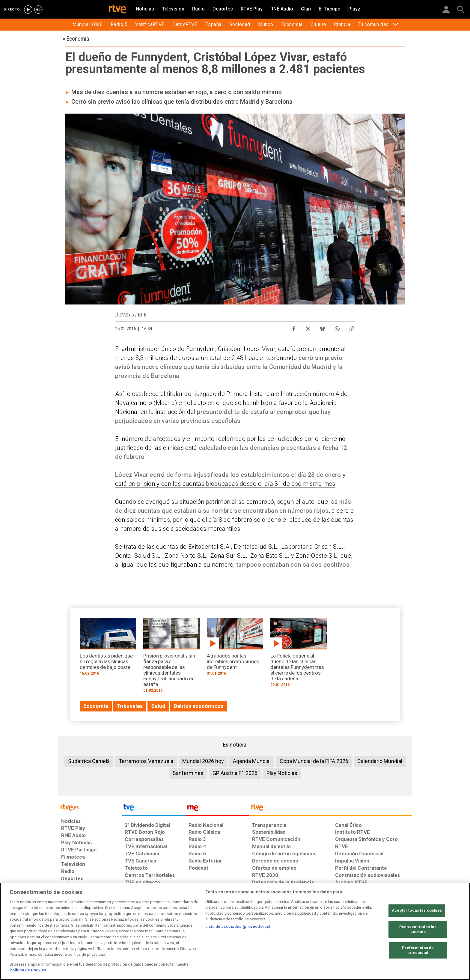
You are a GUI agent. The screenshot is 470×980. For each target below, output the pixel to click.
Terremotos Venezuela (146, 761)
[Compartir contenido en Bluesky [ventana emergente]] (323, 327)
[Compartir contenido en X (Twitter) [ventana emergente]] (308, 327)
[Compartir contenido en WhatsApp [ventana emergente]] (337, 327)
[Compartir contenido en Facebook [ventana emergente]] (294, 327)
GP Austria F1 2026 (235, 773)
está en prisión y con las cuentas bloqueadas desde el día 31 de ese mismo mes (225, 484)
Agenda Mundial (252, 761)
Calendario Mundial (380, 761)
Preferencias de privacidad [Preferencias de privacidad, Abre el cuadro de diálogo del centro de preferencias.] (418, 950)
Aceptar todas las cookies (417, 911)
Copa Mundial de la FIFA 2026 (314, 761)
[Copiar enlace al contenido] (351, 327)
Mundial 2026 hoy (203, 761)
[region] (235, 931)
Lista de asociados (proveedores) (238, 927)
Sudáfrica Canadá (89, 761)
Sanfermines (188, 773)
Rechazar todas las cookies (418, 930)
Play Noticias (282, 773)
